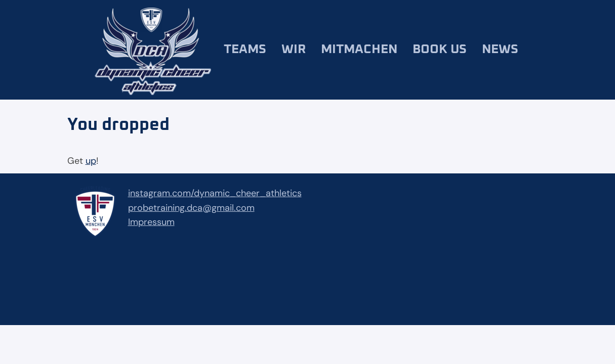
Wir (294, 49)
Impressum (151, 222)
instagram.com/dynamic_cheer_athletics (215, 193)
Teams (245, 49)
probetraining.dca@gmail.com (191, 208)
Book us (440, 49)
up (91, 161)
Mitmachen (359, 49)
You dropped (118, 125)
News (500, 49)
